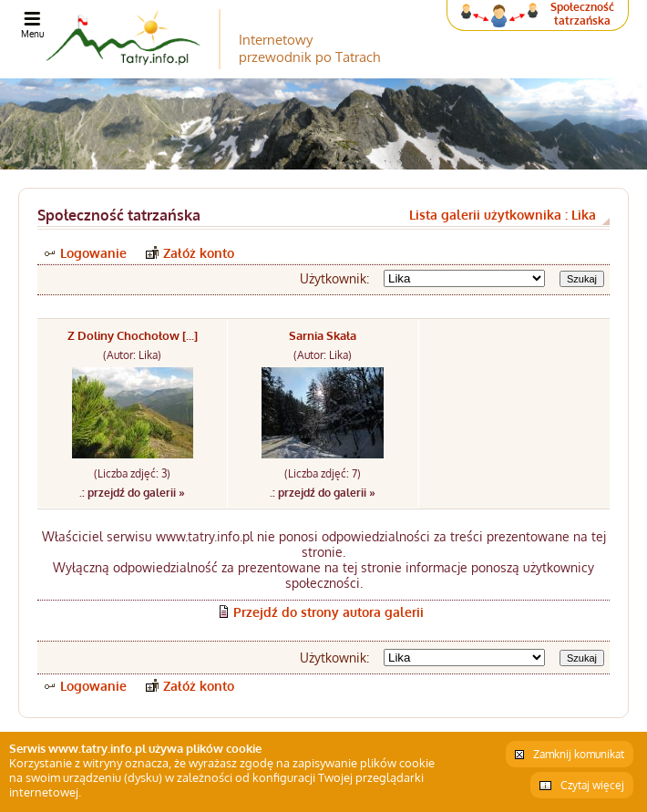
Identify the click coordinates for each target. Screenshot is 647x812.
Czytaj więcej (592, 785)
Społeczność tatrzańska (582, 14)
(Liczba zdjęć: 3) (132, 473)
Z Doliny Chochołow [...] (133, 335)
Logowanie (93, 253)
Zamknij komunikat (579, 754)
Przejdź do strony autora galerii (329, 612)
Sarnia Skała (323, 335)
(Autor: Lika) (132, 355)
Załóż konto (199, 253)
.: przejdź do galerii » (132, 493)
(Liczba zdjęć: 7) (323, 473)
